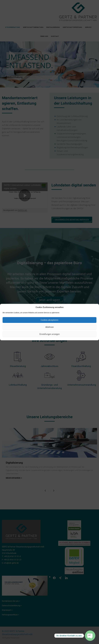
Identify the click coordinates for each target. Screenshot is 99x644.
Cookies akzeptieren (49, 320)
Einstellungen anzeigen (50, 334)
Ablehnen (50, 327)
